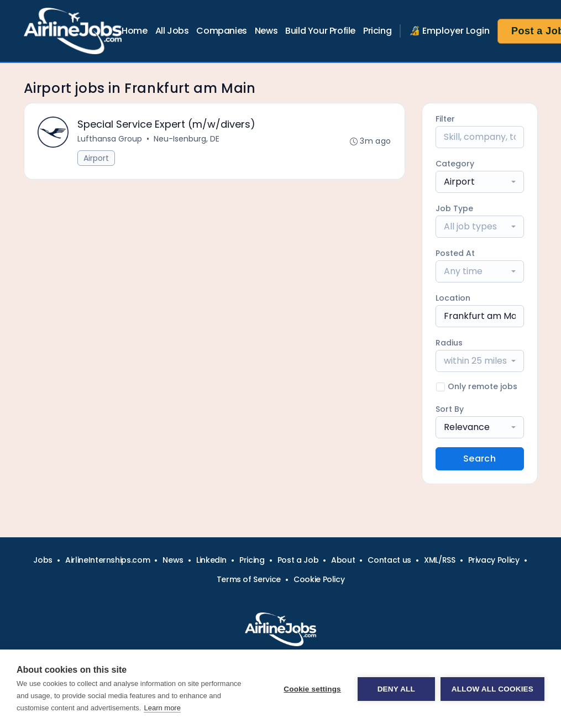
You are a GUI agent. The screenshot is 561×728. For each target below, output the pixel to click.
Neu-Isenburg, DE (187, 139)
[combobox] (480, 182)
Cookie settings (312, 689)
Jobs (43, 560)
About (343, 560)
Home (134, 31)
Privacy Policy (494, 560)
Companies (221, 31)
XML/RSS (440, 560)
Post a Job (298, 560)
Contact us (389, 560)
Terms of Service (249, 579)
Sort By (450, 409)
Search (479, 459)
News (266, 31)
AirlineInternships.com (108, 560)
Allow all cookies (492, 689)
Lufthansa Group (110, 139)
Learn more (162, 708)
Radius (449, 343)
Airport (96, 158)
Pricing (377, 31)
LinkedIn (211, 560)
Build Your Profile (320, 31)
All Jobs (172, 31)
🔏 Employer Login (449, 31)
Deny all (396, 689)
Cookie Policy (319, 579)
